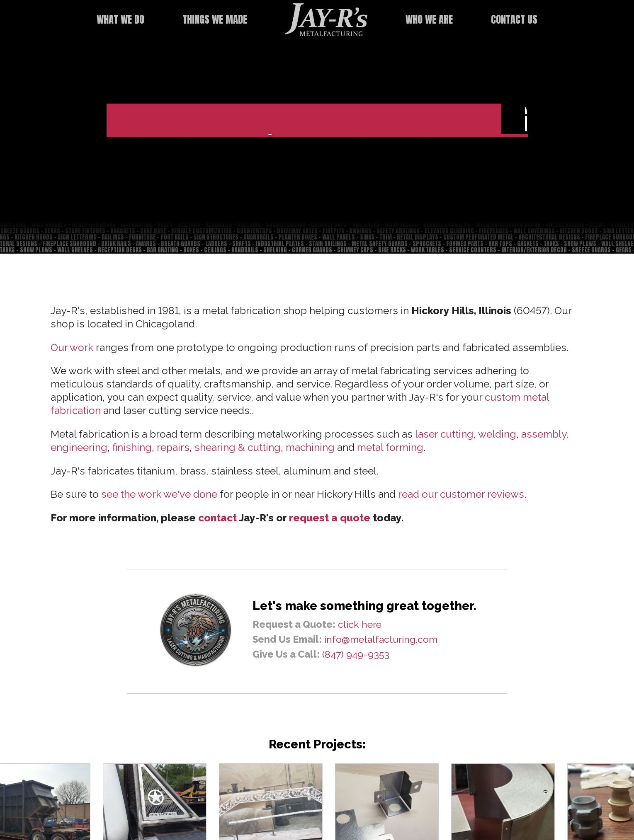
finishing (132, 447)
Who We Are (429, 19)
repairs (173, 447)
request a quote (330, 518)
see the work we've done (159, 494)
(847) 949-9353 (356, 654)
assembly (544, 434)
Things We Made (215, 19)
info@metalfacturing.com (381, 639)
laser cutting (444, 434)
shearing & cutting (238, 447)
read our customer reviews (461, 494)
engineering (79, 447)
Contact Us (514, 19)
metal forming (390, 447)
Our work (72, 347)
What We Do (120, 19)
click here (360, 624)
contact (217, 518)
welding (497, 434)
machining (310, 447)
